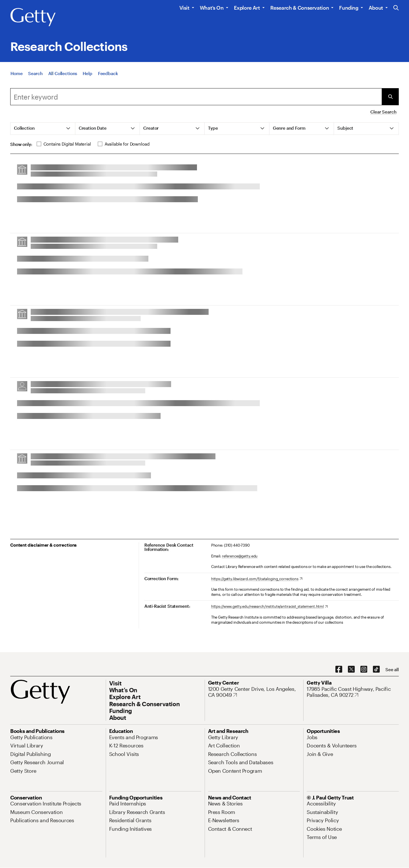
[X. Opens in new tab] (351, 669)
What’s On (212, 8)
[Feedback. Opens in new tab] (108, 74)
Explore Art (247, 8)
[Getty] (33, 17)
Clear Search (383, 112)
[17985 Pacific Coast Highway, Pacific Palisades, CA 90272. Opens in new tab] (353, 692)
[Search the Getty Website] (396, 8)
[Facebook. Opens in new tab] (339, 669)
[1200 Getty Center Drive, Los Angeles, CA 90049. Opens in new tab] (254, 692)
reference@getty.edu (240, 556)
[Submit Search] (390, 97)
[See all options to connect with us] (392, 670)
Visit (184, 8)
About (376, 8)
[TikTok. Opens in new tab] (376, 669)
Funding (349, 8)
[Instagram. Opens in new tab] (364, 669)
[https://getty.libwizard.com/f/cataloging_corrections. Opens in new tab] (257, 579)
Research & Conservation (300, 8)
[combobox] (196, 97)
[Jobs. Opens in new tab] (312, 737)
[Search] (35, 74)
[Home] (16, 74)
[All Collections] (63, 74)
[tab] (43, 129)
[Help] (87, 74)
